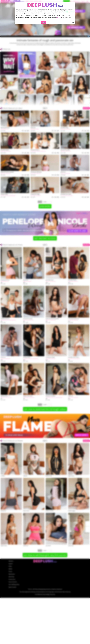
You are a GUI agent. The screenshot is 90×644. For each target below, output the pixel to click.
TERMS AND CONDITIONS (68, 12)
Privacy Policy (58, 18)
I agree (44, 22)
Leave (73, 22)
